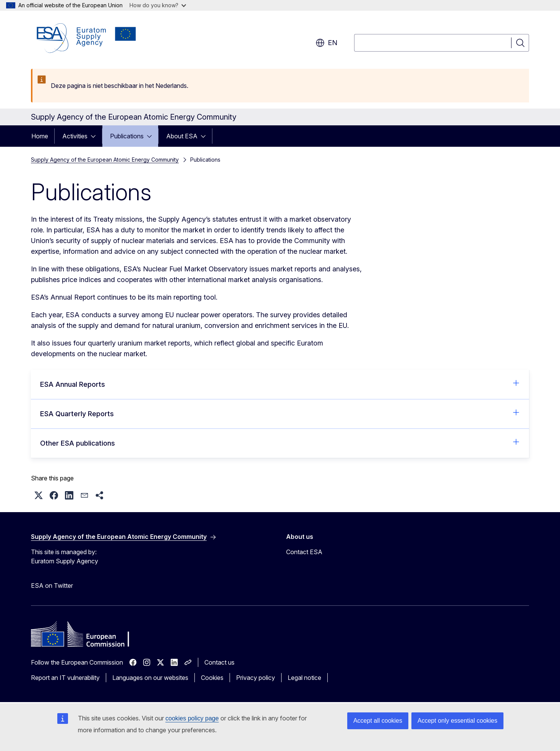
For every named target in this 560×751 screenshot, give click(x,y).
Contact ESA (304, 552)
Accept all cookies (378, 721)
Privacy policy (256, 678)
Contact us (219, 662)
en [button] (326, 43)
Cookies (212, 678)
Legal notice (304, 678)
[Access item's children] (95, 136)
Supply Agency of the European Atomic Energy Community (105, 160)
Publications (127, 136)
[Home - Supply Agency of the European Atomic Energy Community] (86, 38)
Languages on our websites (150, 678)
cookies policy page (192, 718)
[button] (39, 495)
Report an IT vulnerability (65, 678)
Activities (75, 136)
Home (40, 136)
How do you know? (158, 5)
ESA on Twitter (52, 586)
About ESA (182, 136)
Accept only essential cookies (457, 721)
